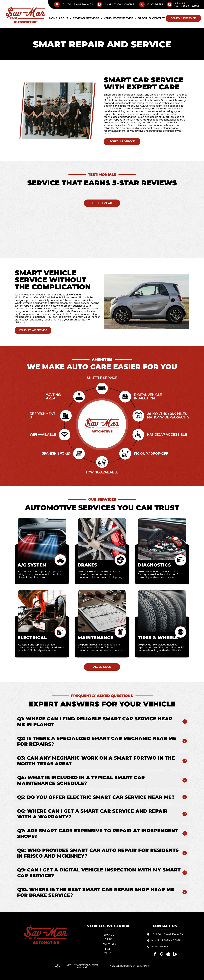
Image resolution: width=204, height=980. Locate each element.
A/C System (32, 565)
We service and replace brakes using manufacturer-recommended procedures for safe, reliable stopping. (100, 574)
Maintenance (96, 638)
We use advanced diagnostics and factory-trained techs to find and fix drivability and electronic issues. (159, 574)
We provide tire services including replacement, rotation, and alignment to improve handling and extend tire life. (161, 647)
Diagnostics (154, 565)
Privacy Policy (143, 966)
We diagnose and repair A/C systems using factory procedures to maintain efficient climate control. (40, 574)
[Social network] (168, 954)
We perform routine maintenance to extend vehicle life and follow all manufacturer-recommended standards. (102, 647)
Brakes (87, 565)
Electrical (32, 638)
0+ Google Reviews (188, 6)
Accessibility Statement (122, 966)
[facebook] (155, 954)
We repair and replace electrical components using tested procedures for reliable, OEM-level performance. (42, 647)
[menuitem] (53, 18)
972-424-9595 (155, 4)
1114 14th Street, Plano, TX (77, 4)
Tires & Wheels (158, 638)
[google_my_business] (162, 954)
